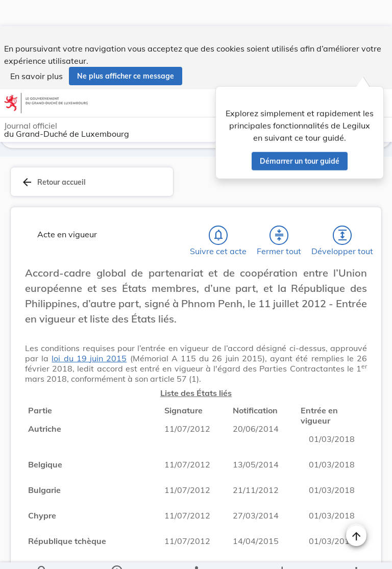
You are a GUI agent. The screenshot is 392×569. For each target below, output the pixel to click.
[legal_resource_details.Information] (117, 553)
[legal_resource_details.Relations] (196, 553)
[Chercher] (42, 553)
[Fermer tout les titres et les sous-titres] (279, 236)
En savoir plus (36, 50)
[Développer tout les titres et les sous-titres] (342, 236)
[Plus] (356, 553)
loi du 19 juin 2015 (89, 359)
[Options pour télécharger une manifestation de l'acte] (281, 553)
